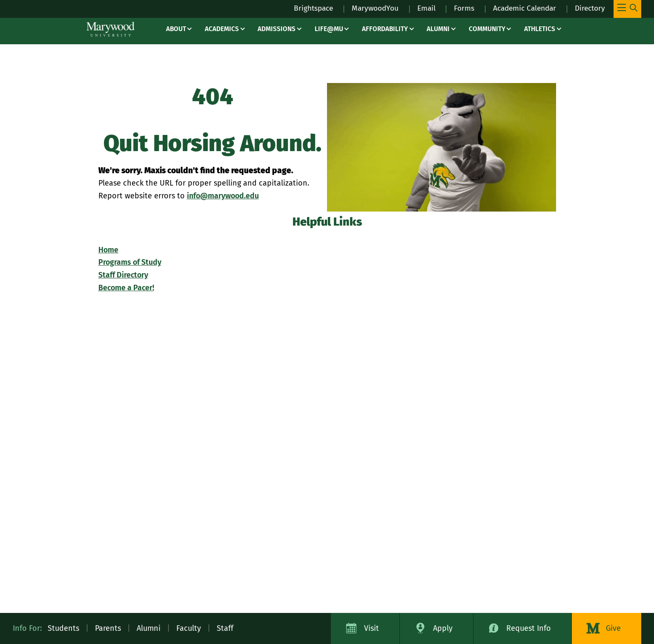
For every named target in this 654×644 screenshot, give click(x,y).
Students (63, 628)
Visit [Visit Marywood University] (371, 628)
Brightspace (302, 8)
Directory (589, 8)
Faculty (189, 628)
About (176, 29)
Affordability (385, 29)
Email (419, 8)
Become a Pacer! (127, 288)
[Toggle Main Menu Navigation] (627, 9)
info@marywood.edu (224, 196)
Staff (225, 628)
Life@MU (329, 29)
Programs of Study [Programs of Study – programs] (130, 262)
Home (109, 250)
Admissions (277, 29)
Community (487, 29)
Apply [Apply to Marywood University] (443, 628)
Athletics (540, 29)
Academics (222, 29)
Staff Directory (124, 275)
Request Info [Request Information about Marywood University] (529, 628)
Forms (458, 8)
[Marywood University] (110, 29)
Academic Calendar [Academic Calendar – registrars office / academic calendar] (520, 8)
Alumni (438, 29)
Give (613, 628)
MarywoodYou (366, 8)
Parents (108, 628)
